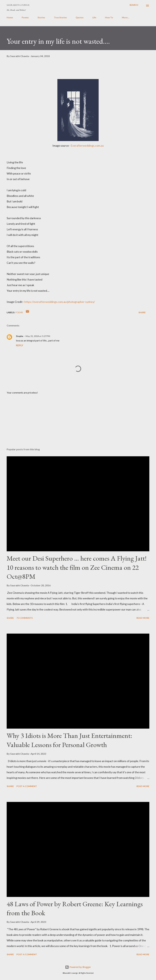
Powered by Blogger (78, 967)
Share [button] (142, 312)
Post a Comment (27, 786)
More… (126, 17)
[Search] (134, 5)
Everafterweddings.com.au (87, 146)
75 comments (25, 618)
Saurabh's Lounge (18, 5)
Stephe (20, 336)
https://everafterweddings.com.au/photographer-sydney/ (60, 302)
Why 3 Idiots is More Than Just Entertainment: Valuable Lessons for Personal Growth (69, 740)
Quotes (80, 17)
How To (109, 17)
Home (10, 17)
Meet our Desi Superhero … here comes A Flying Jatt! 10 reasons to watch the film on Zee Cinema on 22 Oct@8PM (77, 567)
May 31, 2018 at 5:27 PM (38, 336)
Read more (143, 618)
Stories (41, 17)
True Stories (60, 17)
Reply (20, 345)
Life (94, 17)
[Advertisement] (78, 421)
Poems (25, 17)
